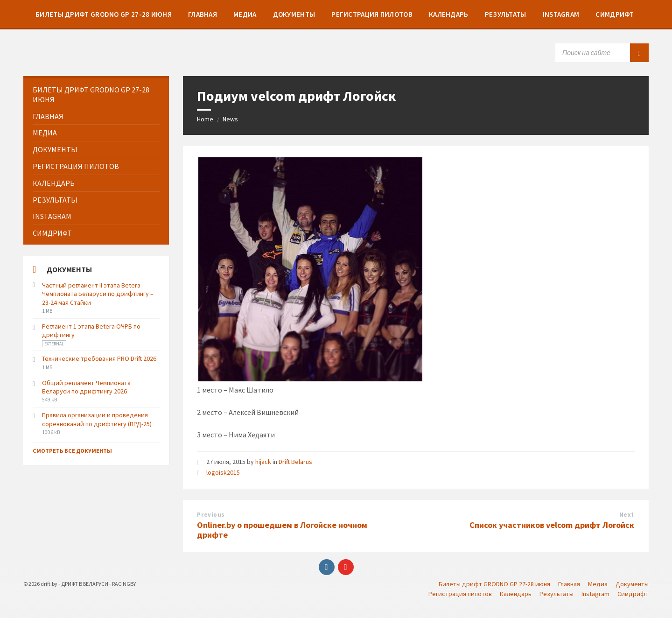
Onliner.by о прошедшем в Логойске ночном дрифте (282, 530)
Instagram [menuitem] (595, 594)
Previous (211, 515)
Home (205, 119)
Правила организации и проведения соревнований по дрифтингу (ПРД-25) (97, 419)
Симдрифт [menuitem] (633, 594)
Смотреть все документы (72, 451)
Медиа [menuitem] (598, 584)
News (230, 119)
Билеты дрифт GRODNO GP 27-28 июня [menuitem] (494, 584)
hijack (263, 462)
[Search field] (602, 53)
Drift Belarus (295, 462)
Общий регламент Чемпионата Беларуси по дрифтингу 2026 (86, 387)
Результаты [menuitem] (556, 594)
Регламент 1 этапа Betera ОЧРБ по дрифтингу (91, 330)
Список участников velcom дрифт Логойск (552, 525)
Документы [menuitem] (632, 584)
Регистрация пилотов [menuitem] (460, 594)
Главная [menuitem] (569, 584)
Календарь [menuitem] (516, 594)
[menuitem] (104, 14)
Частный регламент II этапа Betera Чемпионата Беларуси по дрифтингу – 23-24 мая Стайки (98, 294)
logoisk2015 (223, 472)
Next (627, 515)
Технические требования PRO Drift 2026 (99, 358)
